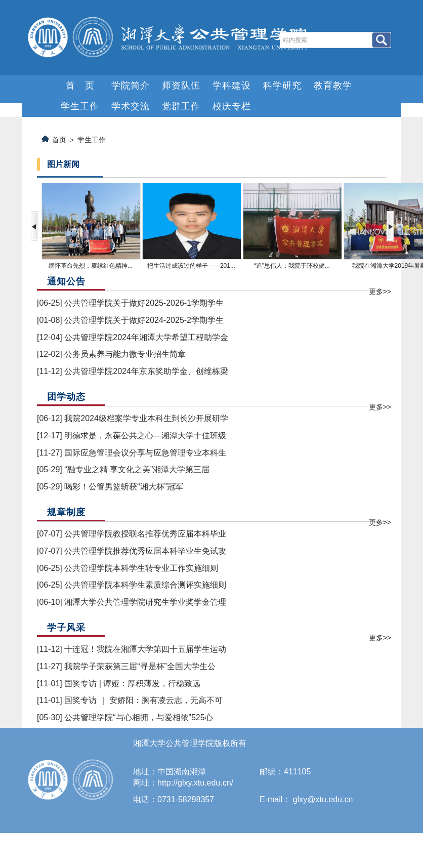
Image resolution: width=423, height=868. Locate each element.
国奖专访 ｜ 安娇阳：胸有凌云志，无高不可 (143, 700)
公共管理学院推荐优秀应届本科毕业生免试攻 (145, 551)
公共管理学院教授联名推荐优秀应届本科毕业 (145, 534)
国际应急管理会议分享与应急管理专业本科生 (145, 453)
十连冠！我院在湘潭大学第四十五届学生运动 (145, 649)
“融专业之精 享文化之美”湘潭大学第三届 (137, 469)
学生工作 (80, 106)
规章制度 (66, 512)
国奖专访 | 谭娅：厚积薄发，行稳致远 (132, 684)
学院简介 (131, 86)
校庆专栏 (232, 106)
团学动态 (66, 397)
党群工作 (181, 106)
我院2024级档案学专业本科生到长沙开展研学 (146, 418)
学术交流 (131, 106)
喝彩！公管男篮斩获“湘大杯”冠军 (124, 487)
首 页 (80, 86)
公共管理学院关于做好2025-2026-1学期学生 (144, 303)
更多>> (380, 292)
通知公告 (66, 281)
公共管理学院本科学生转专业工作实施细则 (141, 568)
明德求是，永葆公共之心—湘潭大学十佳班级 (145, 436)
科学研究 (282, 86)
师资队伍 (181, 86)
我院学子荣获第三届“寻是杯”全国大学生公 (140, 666)
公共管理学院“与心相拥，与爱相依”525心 (138, 717)
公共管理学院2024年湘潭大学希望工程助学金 (146, 337)
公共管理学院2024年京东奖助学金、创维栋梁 (146, 371)
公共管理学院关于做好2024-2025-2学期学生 (144, 320)
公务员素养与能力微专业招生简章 (125, 354)
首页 (59, 140)
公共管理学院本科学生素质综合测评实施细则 (145, 585)
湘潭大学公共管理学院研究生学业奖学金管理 (145, 602)
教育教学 (333, 86)
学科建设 (232, 86)
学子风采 (66, 628)
